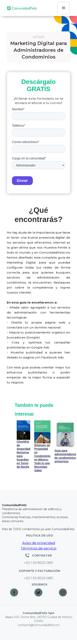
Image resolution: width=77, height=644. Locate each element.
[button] (64, 8)
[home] (22, 8)
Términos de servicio (39, 548)
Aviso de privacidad (39, 543)
